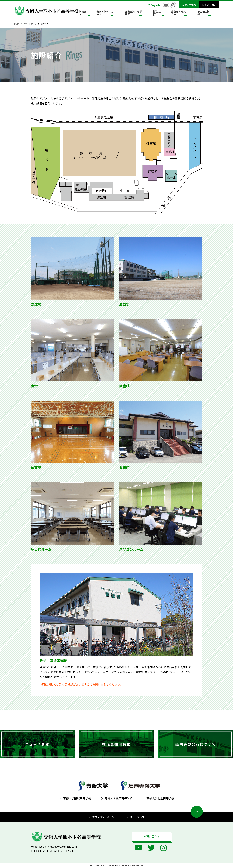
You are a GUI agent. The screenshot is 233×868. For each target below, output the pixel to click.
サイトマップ (137, 817)
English (155, 5)
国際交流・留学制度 (148, 14)
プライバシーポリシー (104, 817)
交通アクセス (209, 5)
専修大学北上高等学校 (160, 798)
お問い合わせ (189, 5)
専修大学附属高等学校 (77, 798)
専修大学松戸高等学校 (119, 798)
